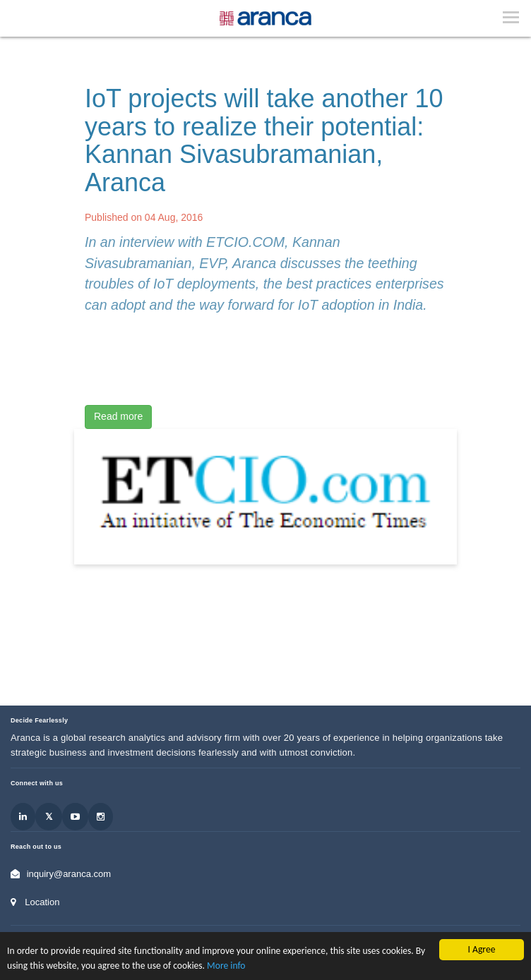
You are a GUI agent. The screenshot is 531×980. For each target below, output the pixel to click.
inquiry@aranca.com (69, 874)
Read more (118, 416)
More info (226, 966)
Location (42, 902)
